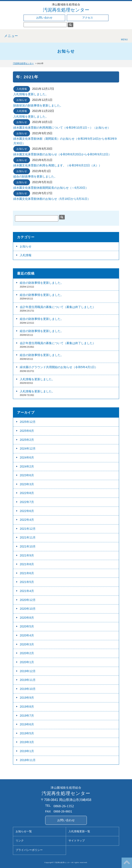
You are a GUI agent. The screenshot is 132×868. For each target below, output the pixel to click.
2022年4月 (27, 520)
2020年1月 (27, 662)
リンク (20, 841)
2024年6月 (27, 457)
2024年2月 (27, 466)
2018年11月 (28, 760)
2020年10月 (28, 609)
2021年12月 (28, 529)
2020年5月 (27, 626)
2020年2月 (27, 653)
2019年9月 (27, 698)
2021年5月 (27, 582)
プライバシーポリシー (29, 850)
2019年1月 (27, 751)
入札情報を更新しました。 (31, 94)
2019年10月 (28, 689)
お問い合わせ (44, 18)
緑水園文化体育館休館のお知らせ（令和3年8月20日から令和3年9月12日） (62, 154)
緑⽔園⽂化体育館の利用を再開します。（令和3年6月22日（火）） (57, 165)
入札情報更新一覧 (79, 831)
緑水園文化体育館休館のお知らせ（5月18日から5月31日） (52, 199)
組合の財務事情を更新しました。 (42, 295)
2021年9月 (27, 555)
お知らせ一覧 (24, 831)
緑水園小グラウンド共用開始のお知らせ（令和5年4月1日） (59, 367)
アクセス (88, 18)
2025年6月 (27, 431)
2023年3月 (27, 484)
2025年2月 (27, 440)
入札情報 (22, 89)
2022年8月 (27, 493)
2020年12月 (28, 600)
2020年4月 (27, 635)
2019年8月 (27, 707)
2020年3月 (27, 644)
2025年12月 (28, 422)
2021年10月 (28, 546)
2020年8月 (27, 618)
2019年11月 (28, 680)
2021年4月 (27, 591)
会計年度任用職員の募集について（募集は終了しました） (58, 307)
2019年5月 (27, 733)
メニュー (11, 36)
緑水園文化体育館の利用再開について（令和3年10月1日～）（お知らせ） (62, 128)
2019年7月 (27, 716)
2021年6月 (27, 573)
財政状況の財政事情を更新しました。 (38, 105)
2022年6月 (27, 511)
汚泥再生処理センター (66, 10)
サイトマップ (77, 841)
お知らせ (22, 100)
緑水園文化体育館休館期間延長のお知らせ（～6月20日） (51, 188)
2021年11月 (28, 537)
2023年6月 (27, 475)
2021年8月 (27, 564)
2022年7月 (27, 502)
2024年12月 (28, 449)
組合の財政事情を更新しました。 (35, 176)
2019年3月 (27, 742)
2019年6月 (27, 724)
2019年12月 (28, 671)
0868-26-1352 (64, 806)
